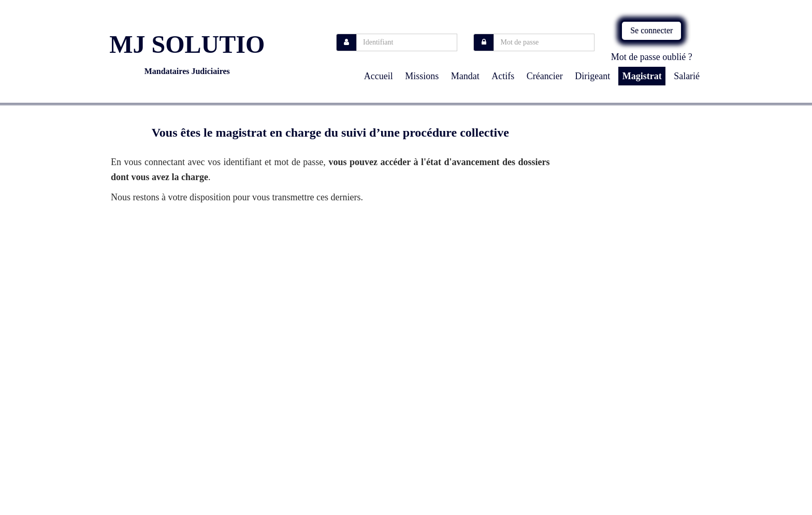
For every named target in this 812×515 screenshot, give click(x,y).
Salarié (687, 76)
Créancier (545, 76)
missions (422, 76)
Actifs (503, 76)
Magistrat (642, 76)
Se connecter (651, 30)
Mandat (465, 76)
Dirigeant (592, 76)
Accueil (379, 76)
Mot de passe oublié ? (652, 57)
